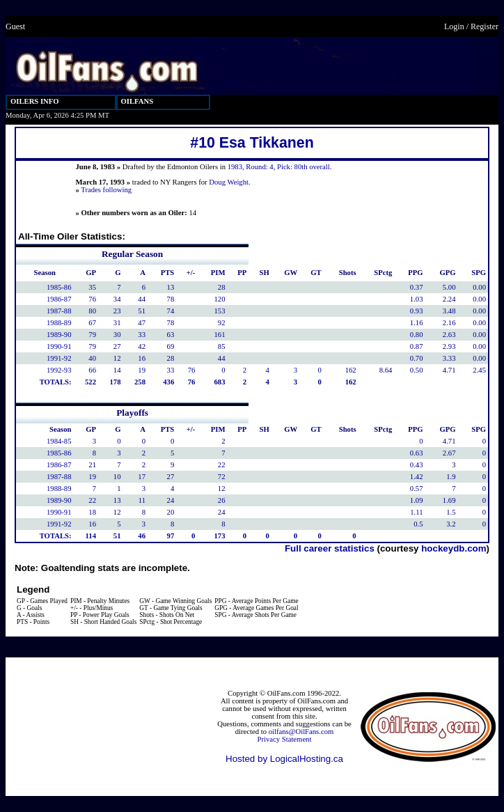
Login (454, 26)
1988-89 (59, 323)
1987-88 (59, 311)
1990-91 (59, 346)
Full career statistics (330, 548)
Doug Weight (229, 182)
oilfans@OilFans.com (301, 732)
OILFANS (137, 101)
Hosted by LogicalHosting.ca (284, 759)
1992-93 (59, 370)
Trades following (106, 190)
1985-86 (59, 287)
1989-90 (59, 335)
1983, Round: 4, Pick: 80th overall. (280, 167)
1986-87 (59, 299)
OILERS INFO (35, 101)
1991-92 (59, 358)
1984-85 (59, 441)
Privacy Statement (285, 739)
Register (485, 26)
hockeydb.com (454, 548)
